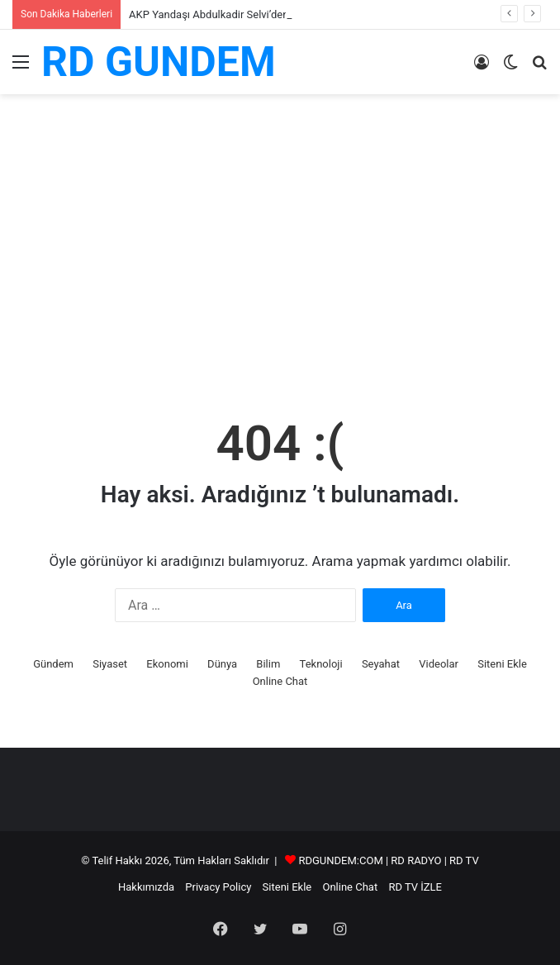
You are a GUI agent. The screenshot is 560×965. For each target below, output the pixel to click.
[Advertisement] (280, 269)
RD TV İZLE (415, 887)
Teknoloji (321, 664)
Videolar (439, 664)
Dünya (222, 664)
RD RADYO (416, 860)
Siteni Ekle (502, 664)
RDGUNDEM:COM (340, 860)
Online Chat (280, 681)
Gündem (53, 664)
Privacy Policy (218, 887)
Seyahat (381, 664)
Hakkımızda (146, 887)
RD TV (464, 860)
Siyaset (110, 664)
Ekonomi (167, 664)
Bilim (268, 664)
